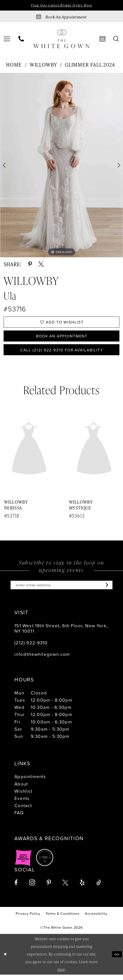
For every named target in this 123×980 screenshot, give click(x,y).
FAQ (19, 818)
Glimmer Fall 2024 (90, 65)
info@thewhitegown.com (42, 659)
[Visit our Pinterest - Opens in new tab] (49, 888)
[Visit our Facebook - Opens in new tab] (16, 888)
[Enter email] (61, 590)
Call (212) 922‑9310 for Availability (62, 354)
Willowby (43, 65)
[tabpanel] (61, 166)
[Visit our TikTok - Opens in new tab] (99, 888)
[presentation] (29, 453)
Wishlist (23, 796)
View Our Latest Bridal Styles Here (61, 6)
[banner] (61, 39)
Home (14, 65)
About (21, 789)
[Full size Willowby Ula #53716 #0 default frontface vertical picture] (61, 166)
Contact (23, 811)
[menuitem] (21, 39)
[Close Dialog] (5, 959)
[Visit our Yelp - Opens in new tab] (82, 888)
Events (22, 804)
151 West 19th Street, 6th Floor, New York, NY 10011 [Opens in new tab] (61, 633)
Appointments (30, 782)
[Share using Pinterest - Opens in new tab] (30, 265)
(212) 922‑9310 (31, 648)
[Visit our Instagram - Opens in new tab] (32, 888)
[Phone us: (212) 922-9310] (21, 39)
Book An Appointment (62, 338)
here (61, 975)
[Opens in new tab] (23, 863)
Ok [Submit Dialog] (117, 959)
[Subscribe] (111, 590)
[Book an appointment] (61, 17)
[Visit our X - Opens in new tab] (65, 888)
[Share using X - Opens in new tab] (41, 265)
